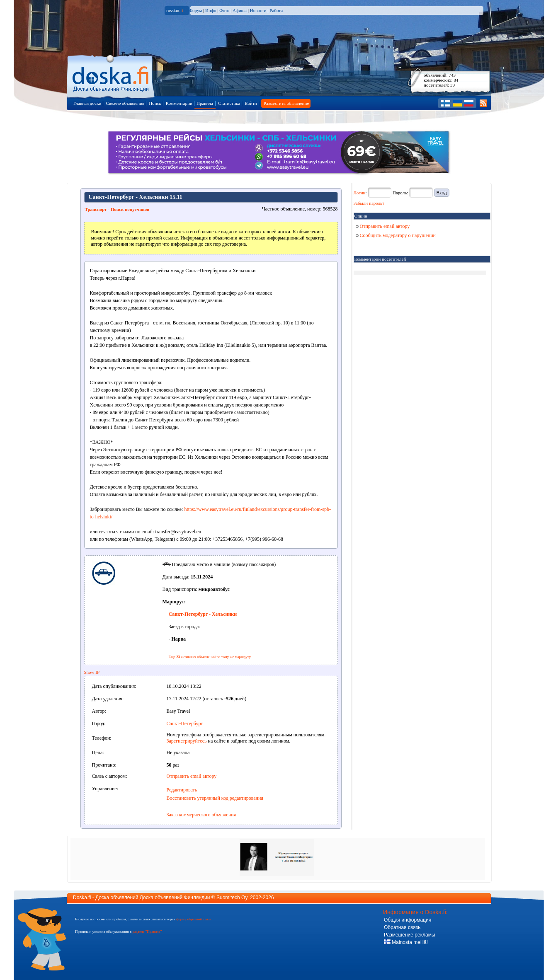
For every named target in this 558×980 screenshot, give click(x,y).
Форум (195, 10)
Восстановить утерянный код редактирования (215, 798)
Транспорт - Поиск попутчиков (117, 209)
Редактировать (182, 790)
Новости (258, 10)
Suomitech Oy (232, 898)
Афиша (240, 10)
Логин (360, 193)
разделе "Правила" (147, 932)
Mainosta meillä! (406, 942)
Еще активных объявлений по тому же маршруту (210, 657)
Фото (224, 10)
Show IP (92, 672)
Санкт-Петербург (185, 724)
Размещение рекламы (410, 935)
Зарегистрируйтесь (187, 741)
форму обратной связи (193, 919)
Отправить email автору (192, 776)
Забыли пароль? (369, 203)
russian (175, 10)
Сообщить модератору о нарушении (396, 235)
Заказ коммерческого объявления (201, 815)
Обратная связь (402, 927)
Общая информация (408, 920)
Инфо (211, 10)
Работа (276, 10)
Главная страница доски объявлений (111, 75)
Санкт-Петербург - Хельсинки (203, 614)
